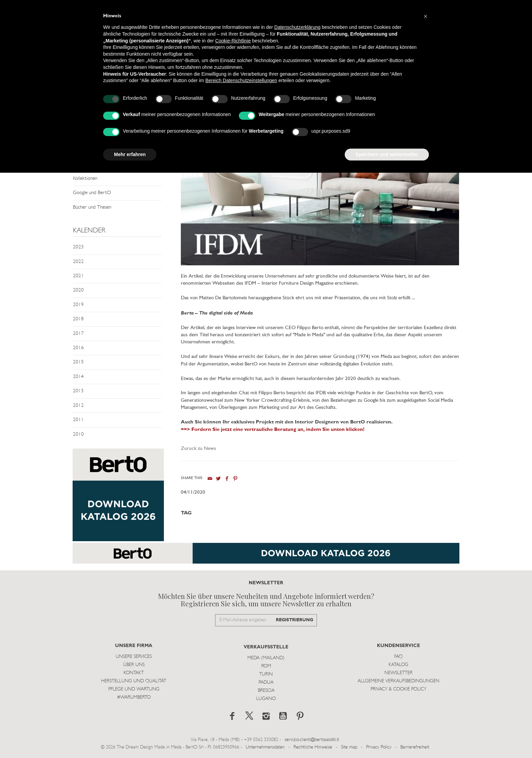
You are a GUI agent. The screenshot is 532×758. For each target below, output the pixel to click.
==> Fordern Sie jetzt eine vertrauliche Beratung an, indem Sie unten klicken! (273, 430)
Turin (266, 674)
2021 (78, 276)
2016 (78, 348)
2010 (78, 434)
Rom (266, 666)
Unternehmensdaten (265, 747)
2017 (78, 334)
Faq (398, 657)
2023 (78, 247)
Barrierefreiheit (415, 747)
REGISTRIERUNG (294, 620)
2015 (78, 362)
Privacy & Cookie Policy (398, 689)
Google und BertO (92, 193)
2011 (78, 420)
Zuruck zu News (198, 449)
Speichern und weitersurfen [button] (387, 154)
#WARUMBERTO (134, 697)
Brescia (266, 691)
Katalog (398, 665)
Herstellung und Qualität (134, 681)
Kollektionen (85, 179)
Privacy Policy (379, 747)
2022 (78, 262)
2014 (78, 377)
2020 (78, 290)
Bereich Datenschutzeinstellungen (241, 80)
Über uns (134, 665)
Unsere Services (134, 657)
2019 (78, 305)
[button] (425, 16)
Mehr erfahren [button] (130, 154)
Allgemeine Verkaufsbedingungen (398, 681)
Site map (349, 747)
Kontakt (134, 673)
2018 (78, 319)
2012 (78, 406)
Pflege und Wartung (134, 689)
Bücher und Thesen (92, 207)
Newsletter (398, 673)
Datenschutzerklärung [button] (297, 27)
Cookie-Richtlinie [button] (233, 41)
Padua (266, 683)
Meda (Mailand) (266, 658)
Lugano (266, 699)
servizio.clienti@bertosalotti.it (312, 740)
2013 (78, 391)
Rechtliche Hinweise (313, 747)
